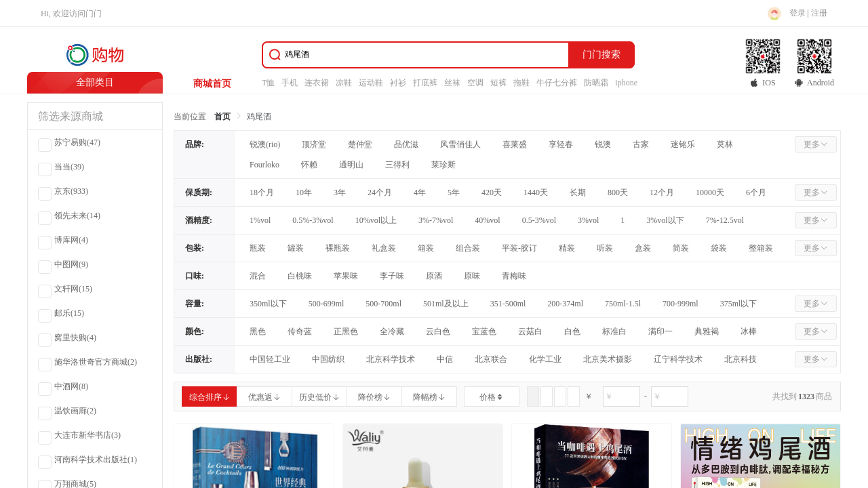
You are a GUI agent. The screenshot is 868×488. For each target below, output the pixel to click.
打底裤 (425, 83)
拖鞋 (521, 83)
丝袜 (452, 83)
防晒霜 (596, 83)
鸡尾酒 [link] (259, 117)
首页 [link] (222, 117)
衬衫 (398, 83)
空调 (475, 83)
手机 (290, 83)
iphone (626, 83)
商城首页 (212, 84)
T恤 (268, 83)
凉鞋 (344, 83)
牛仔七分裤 (557, 83)
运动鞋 (371, 83)
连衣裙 (317, 83)
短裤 (498, 83)
